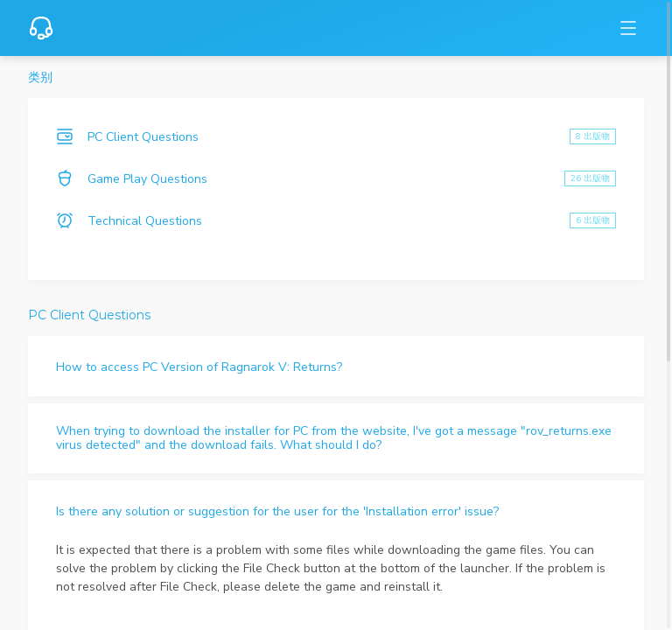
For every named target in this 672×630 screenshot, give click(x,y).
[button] (336, 366)
